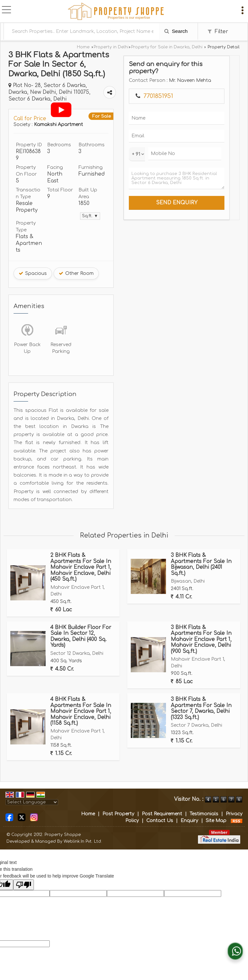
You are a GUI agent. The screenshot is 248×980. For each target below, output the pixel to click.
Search (176, 31)
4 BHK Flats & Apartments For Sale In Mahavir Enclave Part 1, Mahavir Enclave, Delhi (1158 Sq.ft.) (81, 711)
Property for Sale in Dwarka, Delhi (167, 47)
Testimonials (204, 814)
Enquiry (189, 821)
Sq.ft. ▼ (90, 216)
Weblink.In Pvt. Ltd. (83, 841)
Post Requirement (162, 814)
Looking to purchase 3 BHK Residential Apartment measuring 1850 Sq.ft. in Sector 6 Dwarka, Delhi (177, 178)
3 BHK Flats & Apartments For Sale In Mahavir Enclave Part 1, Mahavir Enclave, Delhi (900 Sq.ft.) (201, 639)
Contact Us (160, 821)
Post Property (118, 814)
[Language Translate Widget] (32, 802)
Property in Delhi (111, 47)
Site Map (216, 821)
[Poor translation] (24, 885)
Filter (218, 32)
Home (83, 47)
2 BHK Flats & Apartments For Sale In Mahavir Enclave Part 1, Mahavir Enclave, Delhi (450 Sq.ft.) (81, 567)
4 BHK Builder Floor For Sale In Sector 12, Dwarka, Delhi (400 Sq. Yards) (81, 636)
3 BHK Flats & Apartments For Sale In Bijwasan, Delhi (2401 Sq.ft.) (201, 564)
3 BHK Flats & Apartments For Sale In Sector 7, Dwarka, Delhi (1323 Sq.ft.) (201, 708)
